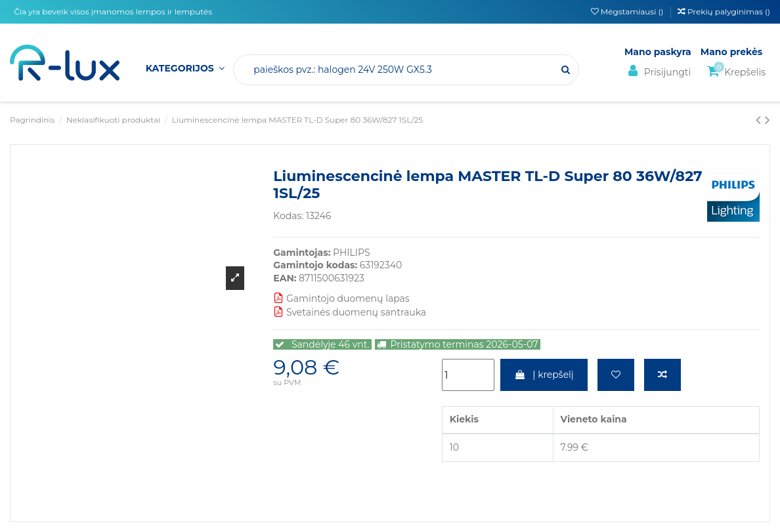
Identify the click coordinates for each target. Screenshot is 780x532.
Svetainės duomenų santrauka (350, 312)
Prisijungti (658, 71)
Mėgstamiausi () (628, 11)
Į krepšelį (544, 375)
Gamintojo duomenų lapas (341, 298)
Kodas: (288, 216)
